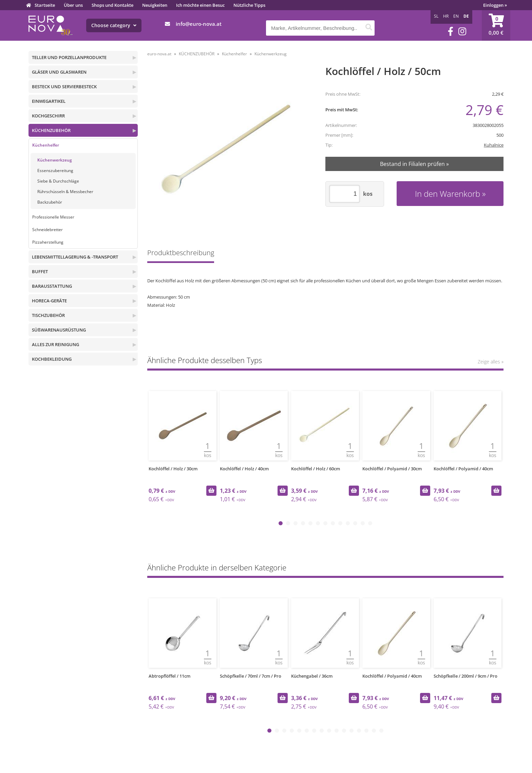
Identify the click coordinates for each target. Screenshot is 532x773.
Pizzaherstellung (48, 242)
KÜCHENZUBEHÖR (51, 130)
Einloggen (495, 5)
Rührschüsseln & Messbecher (65, 192)
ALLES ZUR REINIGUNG (55, 344)
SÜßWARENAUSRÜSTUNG (59, 330)
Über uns (73, 5)
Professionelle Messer (53, 217)
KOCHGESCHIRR (48, 116)
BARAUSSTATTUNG (52, 286)
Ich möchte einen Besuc (200, 5)
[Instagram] (462, 31)
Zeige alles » (491, 362)
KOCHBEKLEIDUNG (52, 359)
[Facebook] (451, 31)
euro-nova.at (159, 54)
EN (456, 16)
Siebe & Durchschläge (58, 181)
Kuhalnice (494, 145)
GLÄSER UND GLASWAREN (59, 72)
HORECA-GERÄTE (49, 301)
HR (446, 16)
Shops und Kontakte (112, 5)
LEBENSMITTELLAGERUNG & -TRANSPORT (75, 257)
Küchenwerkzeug (55, 160)
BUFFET (40, 271)
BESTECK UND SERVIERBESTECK (64, 87)
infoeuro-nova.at (199, 24)
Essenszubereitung (55, 171)
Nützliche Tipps (249, 5)
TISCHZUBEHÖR (48, 315)
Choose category (114, 25)
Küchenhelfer (46, 145)
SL (436, 16)
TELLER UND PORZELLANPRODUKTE (69, 57)
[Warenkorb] (496, 25)
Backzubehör (50, 202)
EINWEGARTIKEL (49, 101)
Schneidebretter (47, 230)
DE (466, 16)
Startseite (45, 5)
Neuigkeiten (155, 5)
